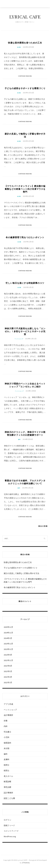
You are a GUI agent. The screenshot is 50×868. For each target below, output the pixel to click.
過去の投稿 (43, 526)
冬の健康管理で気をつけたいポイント (25, 237)
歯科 (19, 439)
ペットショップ (19, 339)
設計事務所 (8, 793)
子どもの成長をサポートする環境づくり (25, 88)
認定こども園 (9, 798)
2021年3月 (8, 682)
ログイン (7, 820)
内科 (6, 726)
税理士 (7, 765)
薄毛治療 (7, 787)
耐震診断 (7, 782)
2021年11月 (8, 660)
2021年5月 (8, 671)
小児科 (7, 737)
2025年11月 (8, 627)
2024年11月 (8, 633)
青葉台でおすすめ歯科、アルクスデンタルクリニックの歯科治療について (25, 482)
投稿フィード (9, 825)
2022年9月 (8, 655)
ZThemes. (26, 863)
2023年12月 (8, 644)
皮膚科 (7, 759)
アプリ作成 (8, 704)
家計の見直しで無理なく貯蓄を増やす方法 (25, 135)
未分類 (19, 47)
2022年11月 (8, 649)
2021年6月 (8, 666)
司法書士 (7, 732)
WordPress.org (10, 836)
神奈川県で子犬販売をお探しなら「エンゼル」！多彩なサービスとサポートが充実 (25, 331)
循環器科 (7, 743)
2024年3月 (8, 638)
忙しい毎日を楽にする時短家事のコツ (25, 283)
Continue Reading (25, 76)
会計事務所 (8, 715)
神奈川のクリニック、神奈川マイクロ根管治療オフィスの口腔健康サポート (25, 433)
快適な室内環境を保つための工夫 (25, 43)
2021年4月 (8, 677)
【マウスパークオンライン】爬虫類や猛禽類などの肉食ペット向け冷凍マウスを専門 (25, 189)
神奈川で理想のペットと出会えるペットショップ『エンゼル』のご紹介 (25, 385)
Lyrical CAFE (25, 17)
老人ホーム (8, 776)
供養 (6, 721)
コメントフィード (11, 831)
